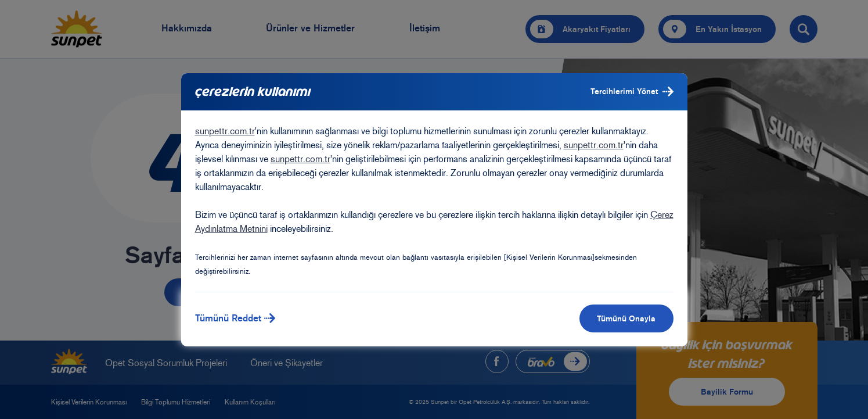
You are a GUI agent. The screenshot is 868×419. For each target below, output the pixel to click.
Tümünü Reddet (235, 318)
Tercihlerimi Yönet (632, 92)
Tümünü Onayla (626, 318)
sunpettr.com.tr (225, 131)
